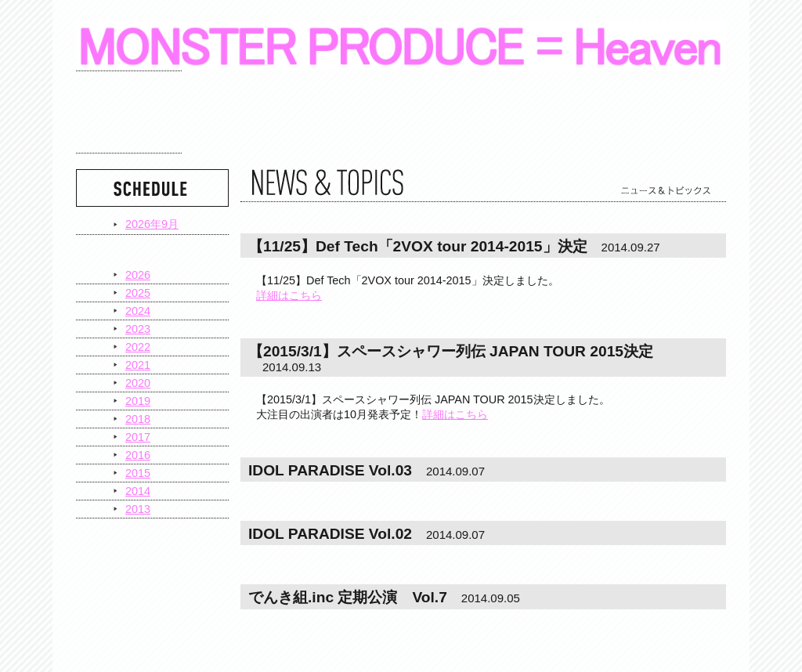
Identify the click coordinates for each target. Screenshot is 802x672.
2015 (138, 473)
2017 (138, 437)
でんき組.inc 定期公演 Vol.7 (348, 597)
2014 (138, 491)
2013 (138, 509)
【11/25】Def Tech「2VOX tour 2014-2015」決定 (418, 246)
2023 (138, 329)
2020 (138, 383)
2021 (138, 365)
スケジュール (129, 112)
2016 (138, 455)
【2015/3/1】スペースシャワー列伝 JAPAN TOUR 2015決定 (451, 351)
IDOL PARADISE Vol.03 (330, 470)
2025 (138, 293)
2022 (138, 347)
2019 (138, 401)
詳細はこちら (289, 295)
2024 (138, 311)
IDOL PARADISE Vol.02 (330, 534)
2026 (138, 275)
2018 (138, 419)
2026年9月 (152, 224)
